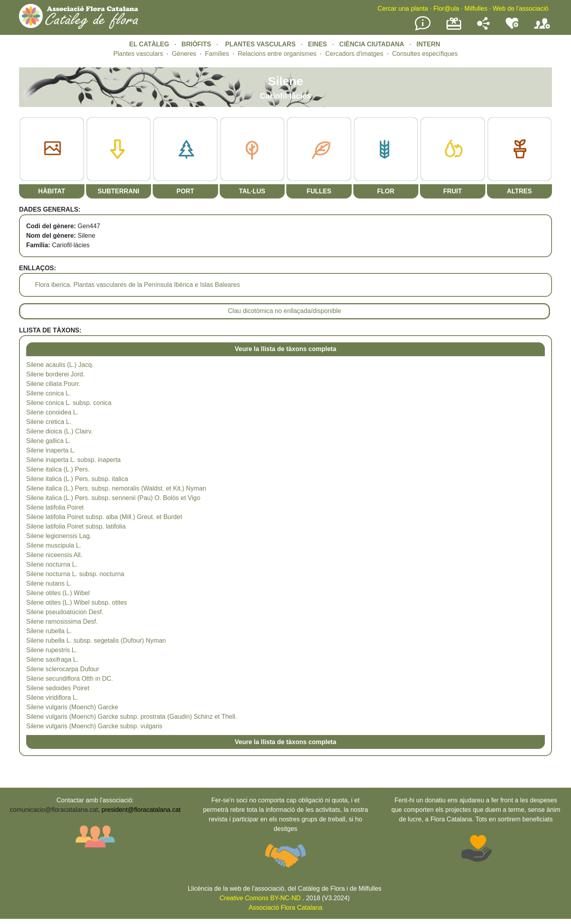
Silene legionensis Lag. (59, 536)
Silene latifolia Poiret (55, 507)
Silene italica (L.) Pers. (58, 469)
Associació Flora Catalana (285, 908)
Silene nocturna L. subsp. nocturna (75, 574)
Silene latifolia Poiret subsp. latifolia (76, 526)
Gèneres (184, 54)
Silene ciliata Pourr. (53, 384)
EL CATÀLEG (149, 44)
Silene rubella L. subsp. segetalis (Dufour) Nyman (96, 640)
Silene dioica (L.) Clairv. (59, 431)
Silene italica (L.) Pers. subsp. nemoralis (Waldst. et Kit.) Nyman (116, 488)
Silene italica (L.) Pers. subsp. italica (77, 479)
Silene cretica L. (49, 422)
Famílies (217, 54)
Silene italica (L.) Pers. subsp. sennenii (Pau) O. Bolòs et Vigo (113, 498)
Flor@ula (446, 9)
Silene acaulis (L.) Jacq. (60, 365)
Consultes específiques (425, 54)
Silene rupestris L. (52, 650)
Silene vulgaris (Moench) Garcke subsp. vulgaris (94, 726)
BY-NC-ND (260, 898)
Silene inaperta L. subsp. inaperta (73, 460)
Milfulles (476, 9)
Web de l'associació (520, 9)
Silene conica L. (49, 393)
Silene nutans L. (49, 583)
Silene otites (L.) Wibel (58, 593)
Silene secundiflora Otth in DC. (70, 679)
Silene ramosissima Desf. (62, 621)
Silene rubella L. (49, 631)
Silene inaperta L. (51, 450)
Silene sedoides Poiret (58, 688)
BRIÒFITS (197, 44)
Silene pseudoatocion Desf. (65, 612)
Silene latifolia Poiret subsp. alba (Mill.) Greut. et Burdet (104, 517)
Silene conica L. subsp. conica (69, 403)
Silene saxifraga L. (52, 660)
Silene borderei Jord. (56, 374)
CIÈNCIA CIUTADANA (372, 44)
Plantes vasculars (138, 54)
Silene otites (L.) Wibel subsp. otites (77, 602)
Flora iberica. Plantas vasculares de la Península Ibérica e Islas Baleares (137, 285)
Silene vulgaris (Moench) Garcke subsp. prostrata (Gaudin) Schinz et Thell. (132, 717)
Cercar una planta (403, 9)
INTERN (428, 44)
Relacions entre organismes (277, 54)
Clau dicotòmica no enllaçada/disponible (285, 311)
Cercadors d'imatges (354, 54)
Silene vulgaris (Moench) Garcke (72, 707)
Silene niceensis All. (54, 555)
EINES (317, 44)
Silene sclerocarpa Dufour (63, 669)
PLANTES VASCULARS (261, 44)
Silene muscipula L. (54, 545)
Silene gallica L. (48, 441)
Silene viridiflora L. (52, 698)
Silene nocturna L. (52, 564)
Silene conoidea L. (52, 412)
